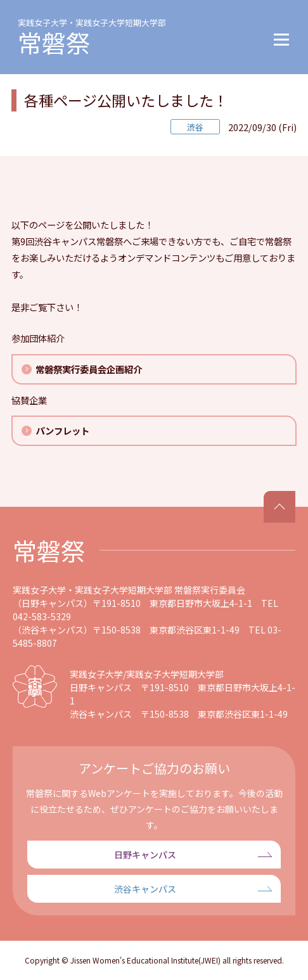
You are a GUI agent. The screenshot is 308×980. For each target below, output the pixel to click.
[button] (281, 37)
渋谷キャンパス (145, 889)
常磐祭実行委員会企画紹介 (89, 369)
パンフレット (62, 430)
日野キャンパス (145, 855)
